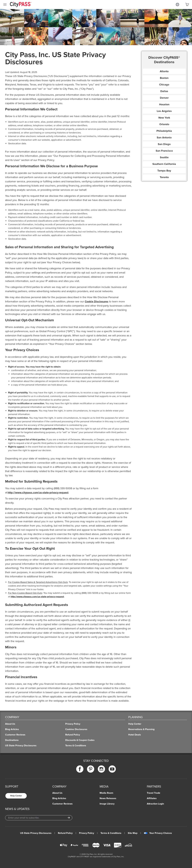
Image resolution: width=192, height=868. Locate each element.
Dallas (164, 91)
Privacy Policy (87, 833)
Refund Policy (65, 833)
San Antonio (164, 137)
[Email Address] (39, 818)
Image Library (107, 804)
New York (164, 118)
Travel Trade (154, 793)
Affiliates (152, 798)
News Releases (108, 798)
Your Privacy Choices (158, 833)
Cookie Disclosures (97, 301)
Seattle (164, 157)
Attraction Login (155, 804)
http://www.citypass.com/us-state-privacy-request (38, 493)
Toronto (164, 177)
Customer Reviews (62, 804)
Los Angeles (164, 111)
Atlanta (164, 71)
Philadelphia (164, 131)
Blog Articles (59, 798)
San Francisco (164, 151)
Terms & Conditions (111, 833)
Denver (164, 98)
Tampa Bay (164, 171)
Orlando (164, 124)
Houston (164, 104)
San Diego (164, 144)
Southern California (164, 164)
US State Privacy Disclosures (36, 833)
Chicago (164, 85)
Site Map (133, 833)
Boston (164, 78)
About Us (57, 793)
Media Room (106, 793)
